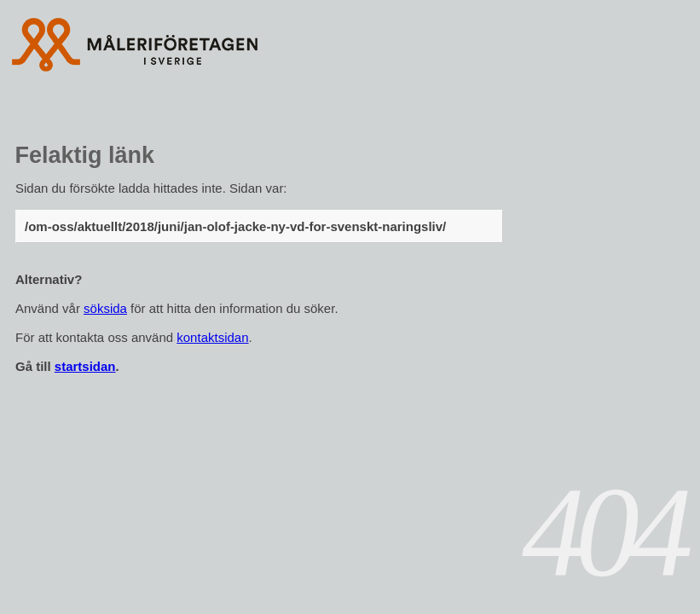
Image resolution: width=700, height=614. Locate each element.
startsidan (85, 366)
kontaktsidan (212, 337)
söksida (105, 308)
